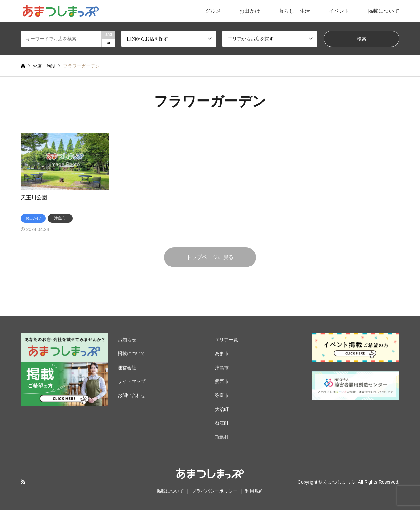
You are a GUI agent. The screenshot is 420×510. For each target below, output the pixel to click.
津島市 (222, 368)
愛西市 (222, 381)
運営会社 (127, 368)
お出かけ (250, 11)
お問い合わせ (132, 395)
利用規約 (254, 491)
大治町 (222, 409)
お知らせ (127, 340)
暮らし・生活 (294, 11)
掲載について (384, 11)
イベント (339, 11)
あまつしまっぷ (339, 482)
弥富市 (222, 395)
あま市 (222, 353)
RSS (23, 482)
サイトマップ (132, 381)
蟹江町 (222, 423)
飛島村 (222, 437)
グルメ (213, 11)
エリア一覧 (226, 340)
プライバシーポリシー (215, 491)
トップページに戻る (210, 257)
